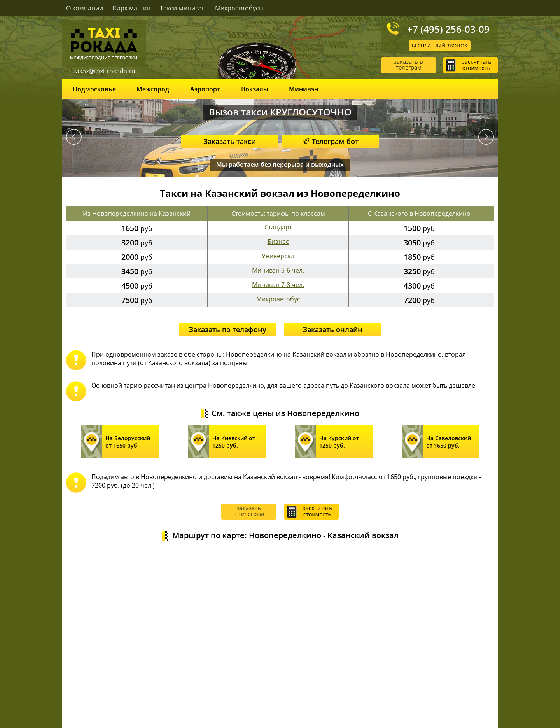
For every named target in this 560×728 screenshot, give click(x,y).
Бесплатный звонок (440, 45)
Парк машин (131, 8)
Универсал (278, 256)
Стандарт (278, 227)
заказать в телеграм (409, 64)
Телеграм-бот (331, 141)
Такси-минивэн (183, 8)
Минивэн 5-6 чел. (278, 270)
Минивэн (304, 89)
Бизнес (278, 241)
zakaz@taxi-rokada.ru (104, 71)
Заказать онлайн (333, 329)
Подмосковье (94, 89)
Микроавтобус (278, 299)
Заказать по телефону (228, 329)
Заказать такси (230, 141)
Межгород (153, 89)
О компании (85, 8)
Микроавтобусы (239, 8)
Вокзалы (255, 89)
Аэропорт (205, 89)
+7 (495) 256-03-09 (448, 29)
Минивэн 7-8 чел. (278, 285)
